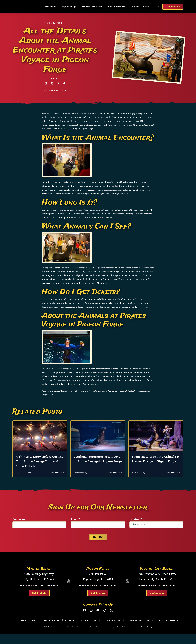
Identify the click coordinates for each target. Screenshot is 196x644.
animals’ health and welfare (99, 380)
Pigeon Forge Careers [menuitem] (114, 630)
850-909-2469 (148, 595)
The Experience (117, 7)
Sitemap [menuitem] (149, 637)
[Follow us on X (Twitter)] (111, 620)
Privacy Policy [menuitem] (95, 637)
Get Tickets (173, 6)
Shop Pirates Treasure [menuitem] (27, 630)
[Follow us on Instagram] (91, 620)
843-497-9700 (31, 595)
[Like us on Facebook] (84, 620)
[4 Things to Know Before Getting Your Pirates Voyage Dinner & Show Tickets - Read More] (40, 449)
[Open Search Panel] (158, 7)
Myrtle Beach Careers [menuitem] (90, 630)
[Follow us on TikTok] (105, 620)
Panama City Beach (92, 7)
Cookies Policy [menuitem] (109, 637)
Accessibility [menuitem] (139, 637)
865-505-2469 (89, 595)
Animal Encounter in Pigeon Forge (61, 182)
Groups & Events (140, 7)
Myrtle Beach (49, 7)
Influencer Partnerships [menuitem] (168, 630)
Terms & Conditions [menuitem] (124, 637)
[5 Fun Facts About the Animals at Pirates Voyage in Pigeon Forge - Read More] (156, 449)
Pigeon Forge (69, 7)
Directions (51, 595)
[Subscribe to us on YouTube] (98, 620)
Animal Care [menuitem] (70, 630)
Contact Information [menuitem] (51, 630)
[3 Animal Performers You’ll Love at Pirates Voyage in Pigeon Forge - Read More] (98, 449)
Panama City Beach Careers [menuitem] (141, 630)
